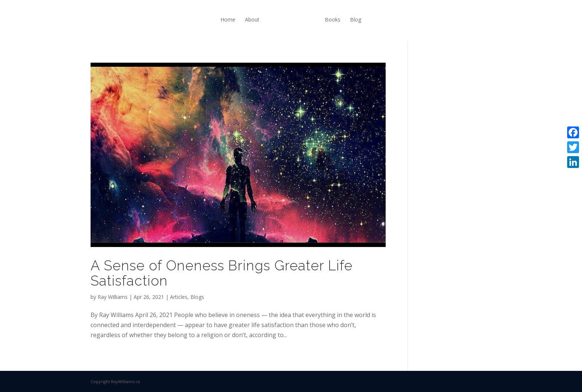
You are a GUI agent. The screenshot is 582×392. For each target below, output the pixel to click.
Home (228, 19)
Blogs (197, 297)
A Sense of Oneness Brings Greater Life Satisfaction (222, 273)
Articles (179, 297)
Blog (356, 19)
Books (333, 19)
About (252, 19)
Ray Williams (113, 297)
